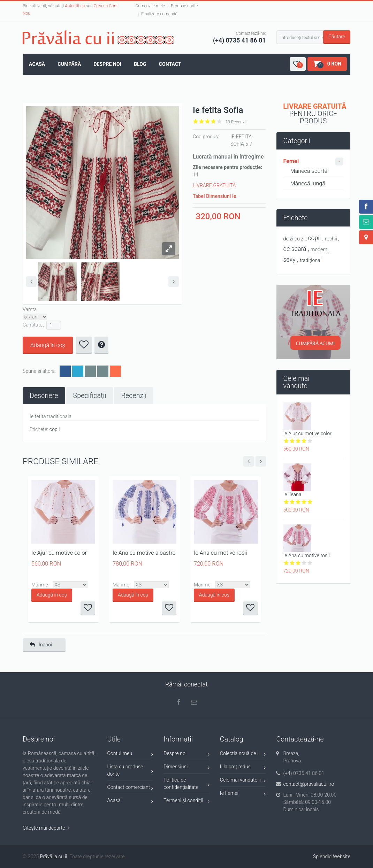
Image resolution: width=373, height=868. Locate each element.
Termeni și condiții (186, 802)
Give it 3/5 (208, 121)
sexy (290, 260)
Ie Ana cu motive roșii (220, 553)
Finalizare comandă (159, 14)
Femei (291, 161)
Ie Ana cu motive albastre (144, 553)
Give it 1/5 (196, 121)
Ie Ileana (292, 494)
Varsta (30, 309)
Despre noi (107, 64)
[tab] (44, 396)
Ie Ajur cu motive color (59, 553)
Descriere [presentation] (44, 396)
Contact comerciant (130, 788)
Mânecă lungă (308, 183)
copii (55, 429)
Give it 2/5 (202, 121)
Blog (140, 64)
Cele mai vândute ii (243, 781)
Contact (170, 64)
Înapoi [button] (41, 645)
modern (319, 249)
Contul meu (130, 755)
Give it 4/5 (214, 121)
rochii (331, 239)
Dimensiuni (186, 768)
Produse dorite (184, 6)
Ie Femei (243, 794)
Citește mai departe (46, 828)
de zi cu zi (294, 239)
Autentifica (75, 6)
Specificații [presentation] (90, 396)
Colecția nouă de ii (243, 755)
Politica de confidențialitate (186, 783)
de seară (295, 249)
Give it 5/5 (219, 121)
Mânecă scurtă (309, 171)
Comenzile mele (150, 6)
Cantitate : (33, 325)
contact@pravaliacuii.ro (309, 784)
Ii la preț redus (243, 768)
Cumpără (69, 64)
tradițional (311, 260)
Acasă (37, 64)
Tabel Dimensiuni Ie (215, 196)
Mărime (40, 585)
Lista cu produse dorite (130, 770)
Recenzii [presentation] (134, 396)
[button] (298, 64)
